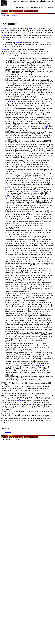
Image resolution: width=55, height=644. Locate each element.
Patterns (8, 432)
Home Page (14, 15)
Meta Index (5, 15)
